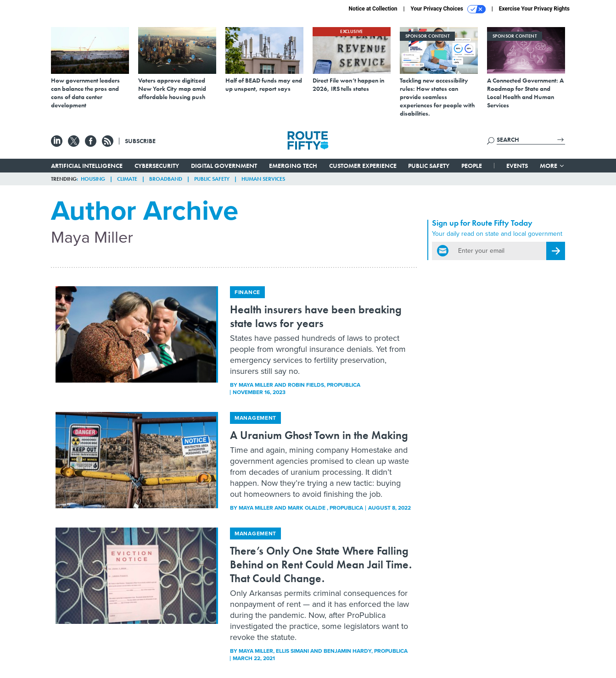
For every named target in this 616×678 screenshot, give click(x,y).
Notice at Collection (373, 9)
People (472, 166)
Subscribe (140, 141)
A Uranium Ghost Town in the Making (319, 435)
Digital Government (224, 166)
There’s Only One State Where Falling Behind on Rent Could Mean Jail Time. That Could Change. (321, 564)
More (552, 166)
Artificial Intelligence (87, 166)
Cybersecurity (157, 166)
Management (255, 418)
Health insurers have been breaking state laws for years (316, 316)
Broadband (166, 179)
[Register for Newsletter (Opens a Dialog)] (556, 251)
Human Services (263, 179)
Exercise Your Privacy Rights (534, 9)
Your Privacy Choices (448, 9)
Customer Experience (363, 166)
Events (517, 166)
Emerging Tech (293, 166)
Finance (247, 292)
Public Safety (429, 166)
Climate (127, 179)
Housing (93, 179)
